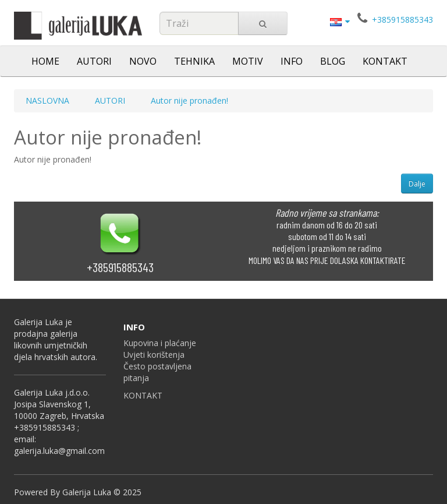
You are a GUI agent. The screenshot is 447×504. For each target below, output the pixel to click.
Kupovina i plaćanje (160, 343)
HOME (45, 61)
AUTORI (94, 61)
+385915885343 (402, 20)
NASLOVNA (47, 101)
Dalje (417, 184)
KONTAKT (385, 61)
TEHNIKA (194, 61)
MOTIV (248, 61)
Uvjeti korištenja (154, 355)
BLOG (333, 61)
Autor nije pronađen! (189, 101)
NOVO (143, 61)
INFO (292, 61)
